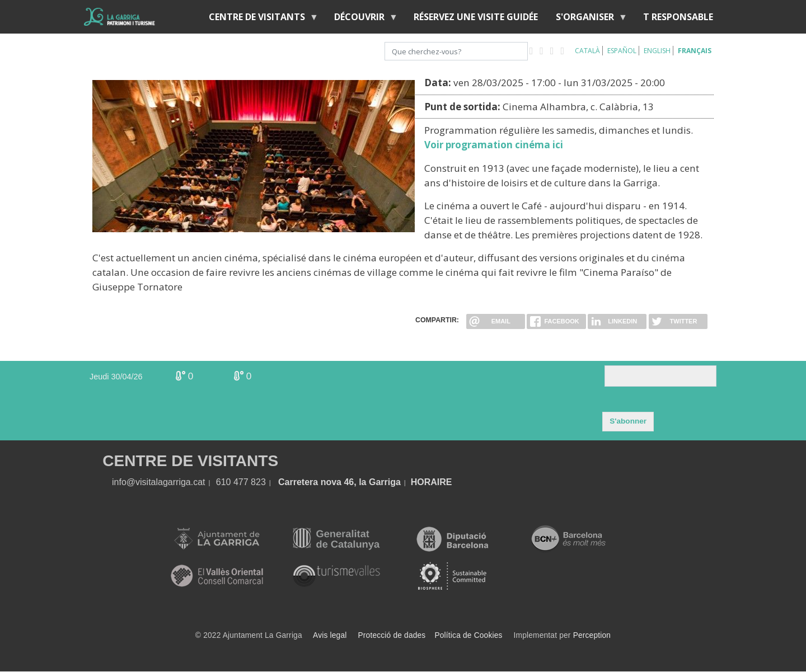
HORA (424, 482)
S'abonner (628, 421)
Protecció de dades (392, 635)
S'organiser (587, 19)
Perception (592, 635)
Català (587, 51)
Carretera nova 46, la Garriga (339, 482)
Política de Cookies (468, 635)
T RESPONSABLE (678, 17)
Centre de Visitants (259, 19)
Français (695, 51)
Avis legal (330, 635)
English (657, 51)
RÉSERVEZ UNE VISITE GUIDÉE (476, 17)
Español (622, 51)
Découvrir (362, 19)
